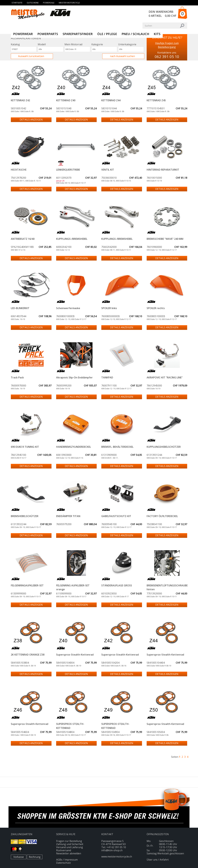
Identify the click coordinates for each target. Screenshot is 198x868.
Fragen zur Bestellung (69, 841)
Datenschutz (63, 863)
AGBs (59, 860)
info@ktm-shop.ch (112, 850)
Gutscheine (33, 3)
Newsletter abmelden (69, 853)
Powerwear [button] (23, 34)
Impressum (71, 860)
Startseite (17, 3)
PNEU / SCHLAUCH (135, 34)
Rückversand (64, 850)
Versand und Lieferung (70, 847)
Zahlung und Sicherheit (70, 844)
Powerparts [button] (48, 34)
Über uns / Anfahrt (158, 860)
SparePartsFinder (78, 34)
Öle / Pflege (107, 34)
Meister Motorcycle (69, 3)
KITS (157, 34)
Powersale (49, 3)
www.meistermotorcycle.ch (117, 857)
